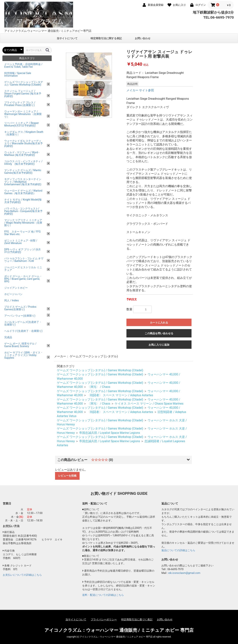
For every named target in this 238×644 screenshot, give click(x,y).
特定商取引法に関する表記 (106, 38)
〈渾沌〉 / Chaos (99, 387)
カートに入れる (159, 323)
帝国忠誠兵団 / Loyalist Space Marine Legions (110, 433)
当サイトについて (67, 38)
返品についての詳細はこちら (178, 550)
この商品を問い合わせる (159, 333)
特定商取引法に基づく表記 (137, 619)
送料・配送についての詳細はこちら (103, 595)
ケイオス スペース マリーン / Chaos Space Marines (149, 404)
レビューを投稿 (67, 476)
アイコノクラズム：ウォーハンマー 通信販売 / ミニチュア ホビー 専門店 (119, 630)
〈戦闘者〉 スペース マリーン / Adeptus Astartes (120, 395)
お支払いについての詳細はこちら (22, 575)
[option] (89, 85)
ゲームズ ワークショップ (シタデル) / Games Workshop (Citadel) (100, 370)
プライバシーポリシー (104, 619)
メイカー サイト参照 (140, 90)
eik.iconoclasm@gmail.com (184, 573)
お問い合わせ (143, 38)
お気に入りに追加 (159, 345)
